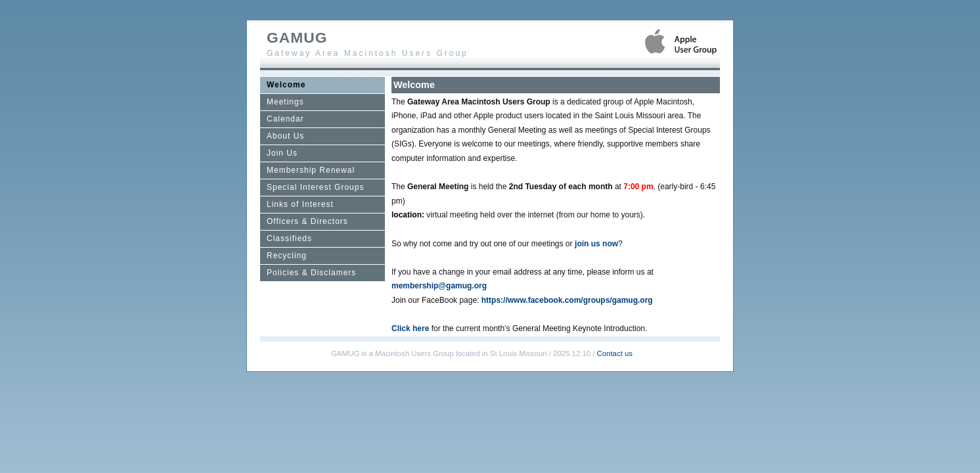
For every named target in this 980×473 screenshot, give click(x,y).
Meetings (285, 102)
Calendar (285, 119)
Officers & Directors (307, 221)
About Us (285, 136)
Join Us (282, 153)
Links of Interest (300, 204)
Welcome (286, 85)
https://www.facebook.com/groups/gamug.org (567, 300)
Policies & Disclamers (311, 273)
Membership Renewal (311, 170)
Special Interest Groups (315, 187)
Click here (410, 328)
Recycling (287, 256)
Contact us (615, 353)
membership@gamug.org (439, 286)
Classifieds (289, 238)
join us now (596, 244)
